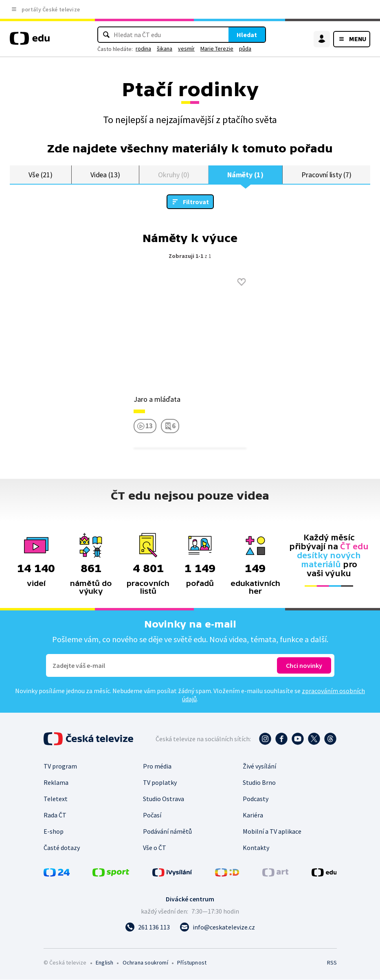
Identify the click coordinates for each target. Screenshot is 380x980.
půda (245, 48)
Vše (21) (40, 175)
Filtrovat (196, 202)
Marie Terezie (217, 48)
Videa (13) (105, 175)
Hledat (247, 35)
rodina (143, 48)
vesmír (186, 48)
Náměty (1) (245, 175)
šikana (165, 48)
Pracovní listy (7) (326, 175)
